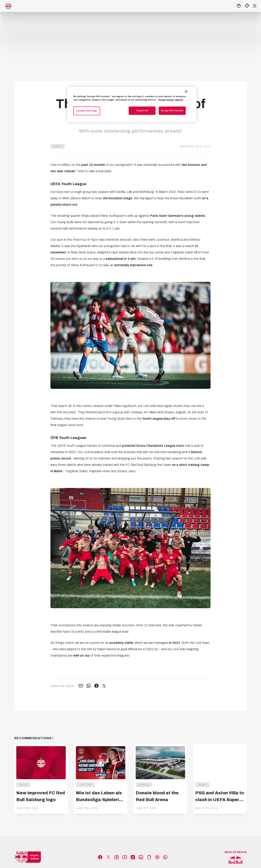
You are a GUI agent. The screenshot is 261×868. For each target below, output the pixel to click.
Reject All (142, 110)
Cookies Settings (87, 111)
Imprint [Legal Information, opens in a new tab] (179, 100)
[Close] (186, 92)
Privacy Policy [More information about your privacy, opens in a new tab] (166, 100)
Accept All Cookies (172, 110)
